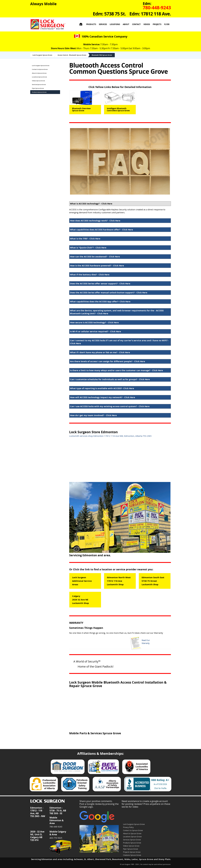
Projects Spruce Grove (132, 852)
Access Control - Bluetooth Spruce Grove (72, 55)
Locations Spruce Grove (39, 77)
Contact (136, 24)
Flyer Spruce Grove (38, 88)
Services (103, 24)
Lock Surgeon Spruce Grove (42, 55)
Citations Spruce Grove (132, 855)
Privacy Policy (128, 827)
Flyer (167, 24)
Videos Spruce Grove (38, 81)
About (126, 24)
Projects (157, 24)
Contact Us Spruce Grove (40, 69)
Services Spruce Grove (39, 84)
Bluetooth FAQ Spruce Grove (102, 55)
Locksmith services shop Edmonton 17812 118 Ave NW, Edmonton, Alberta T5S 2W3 (110, 436)
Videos (147, 24)
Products (91, 24)
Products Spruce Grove (39, 92)
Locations (115, 24)
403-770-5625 (56, 838)
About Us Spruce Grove (39, 73)
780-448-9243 (56, 827)
